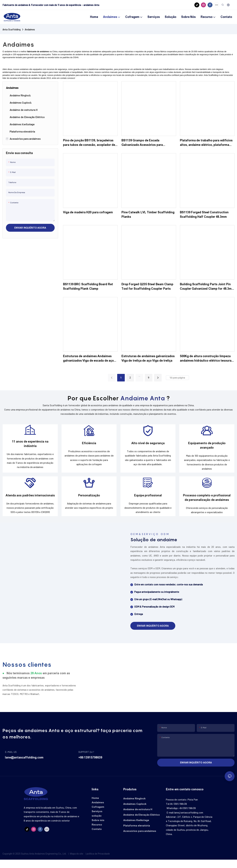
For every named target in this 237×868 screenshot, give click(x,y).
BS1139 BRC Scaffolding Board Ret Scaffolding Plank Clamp (88, 286)
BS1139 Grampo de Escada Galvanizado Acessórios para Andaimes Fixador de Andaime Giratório (143, 143)
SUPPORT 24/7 (86, 760)
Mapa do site (77, 862)
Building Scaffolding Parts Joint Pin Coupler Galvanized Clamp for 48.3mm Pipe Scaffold (207, 287)
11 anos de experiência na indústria (30, 446)
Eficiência (89, 445)
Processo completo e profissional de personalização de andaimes (207, 504)
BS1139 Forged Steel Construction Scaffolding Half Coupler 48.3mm (204, 215)
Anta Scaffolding (12, 29)
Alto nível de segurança (148, 445)
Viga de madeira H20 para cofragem (88, 212)
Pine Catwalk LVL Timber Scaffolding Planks (148, 215)
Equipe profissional (148, 501)
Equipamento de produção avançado (207, 448)
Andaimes (30, 29)
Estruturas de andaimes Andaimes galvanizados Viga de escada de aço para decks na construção (88, 359)
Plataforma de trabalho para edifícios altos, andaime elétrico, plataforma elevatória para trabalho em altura (206, 143)
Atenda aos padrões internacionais (30, 501)
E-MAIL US (11, 760)
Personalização (89, 501)
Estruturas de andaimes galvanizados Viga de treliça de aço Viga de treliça (148, 358)
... (139, 376)
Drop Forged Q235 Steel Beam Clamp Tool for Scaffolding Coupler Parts (147, 286)
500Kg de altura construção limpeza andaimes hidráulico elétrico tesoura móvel (206, 359)
